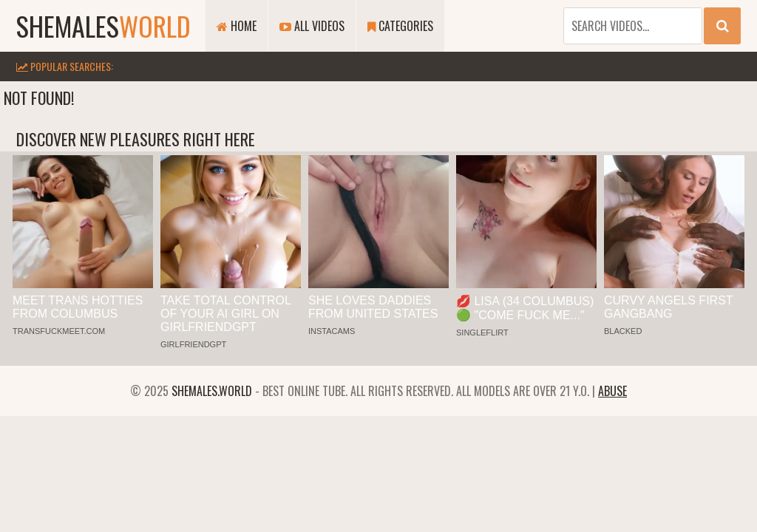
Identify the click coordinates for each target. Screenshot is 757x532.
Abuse (612, 391)
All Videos (312, 26)
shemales (103, 25)
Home (237, 26)
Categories (400, 26)
